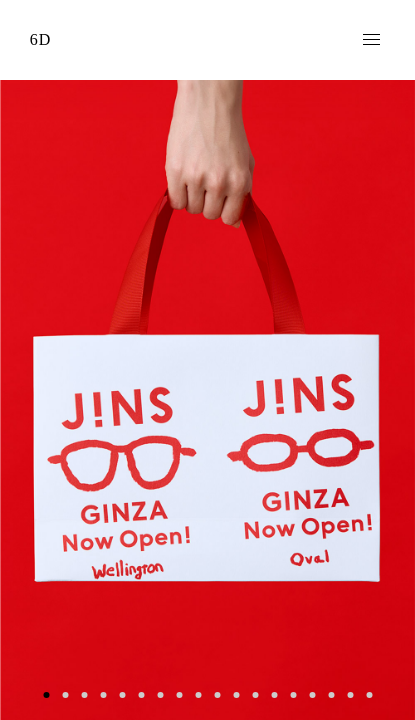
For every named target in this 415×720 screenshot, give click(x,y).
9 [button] (198, 694)
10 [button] (217, 694)
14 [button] (293, 694)
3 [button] (84, 694)
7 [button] (160, 694)
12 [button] (255, 694)
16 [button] (331, 694)
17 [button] (350, 694)
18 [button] (369, 694)
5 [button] (122, 694)
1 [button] (46, 694)
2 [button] (65, 694)
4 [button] (103, 694)
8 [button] (179, 694)
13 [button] (274, 694)
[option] (207, 400)
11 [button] (236, 694)
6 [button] (141, 694)
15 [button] (312, 694)
